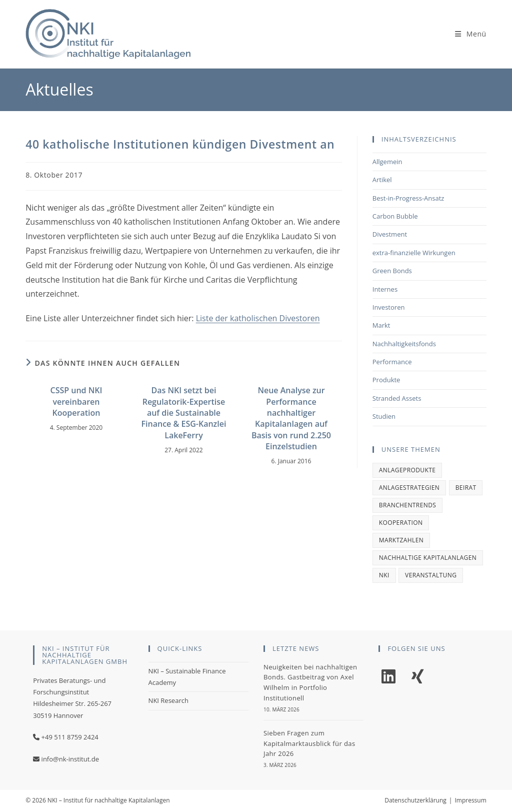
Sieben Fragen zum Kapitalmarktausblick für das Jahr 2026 (309, 743)
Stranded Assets (397, 398)
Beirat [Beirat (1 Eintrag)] (466, 488)
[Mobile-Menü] (471, 34)
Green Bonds (392, 271)
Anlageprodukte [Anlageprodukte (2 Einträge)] (407, 470)
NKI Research (168, 700)
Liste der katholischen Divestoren (258, 318)
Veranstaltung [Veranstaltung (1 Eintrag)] (431, 575)
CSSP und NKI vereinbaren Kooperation (76, 401)
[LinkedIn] (388, 677)
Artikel (382, 180)
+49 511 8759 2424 (70, 737)
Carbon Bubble (395, 216)
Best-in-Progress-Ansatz (408, 198)
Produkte (386, 380)
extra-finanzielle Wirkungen (414, 253)
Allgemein (387, 162)
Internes (385, 289)
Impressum (470, 800)
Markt (381, 325)
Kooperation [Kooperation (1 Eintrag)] (401, 523)
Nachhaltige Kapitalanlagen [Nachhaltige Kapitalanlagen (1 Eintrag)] (428, 558)
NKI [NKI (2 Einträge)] (384, 575)
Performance (392, 362)
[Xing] (417, 677)
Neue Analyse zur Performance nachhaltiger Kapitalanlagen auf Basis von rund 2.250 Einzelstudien (291, 418)
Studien (384, 416)
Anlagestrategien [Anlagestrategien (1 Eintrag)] (409, 488)
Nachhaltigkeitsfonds (404, 344)
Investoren (389, 307)
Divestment (390, 234)
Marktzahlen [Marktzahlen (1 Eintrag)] (401, 540)
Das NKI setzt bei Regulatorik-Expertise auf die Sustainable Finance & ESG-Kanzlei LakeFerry (184, 413)
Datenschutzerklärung (415, 800)
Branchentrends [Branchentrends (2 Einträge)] (408, 505)
